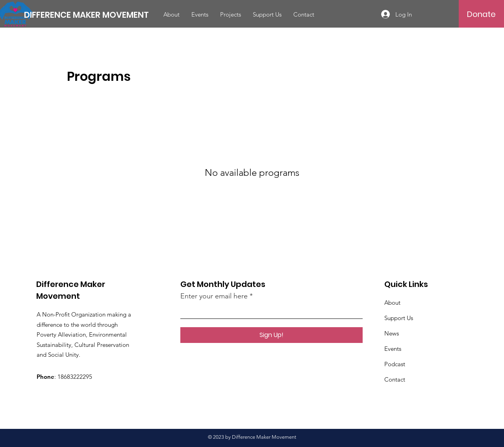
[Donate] (481, 14)
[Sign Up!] (271, 335)
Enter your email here (214, 296)
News (392, 333)
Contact (395, 379)
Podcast (395, 364)
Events (393, 349)
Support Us (399, 318)
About (392, 303)
